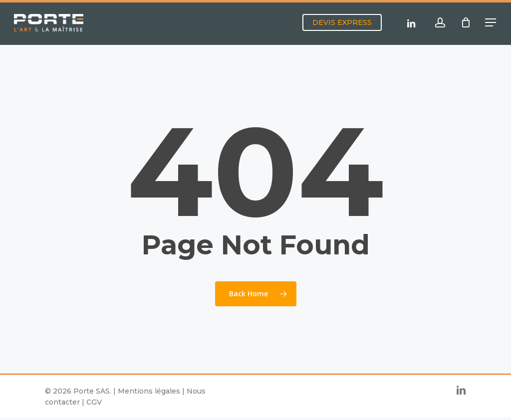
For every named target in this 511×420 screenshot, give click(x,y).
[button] (491, 24)
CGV (94, 402)
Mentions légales (149, 391)
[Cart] (466, 24)
